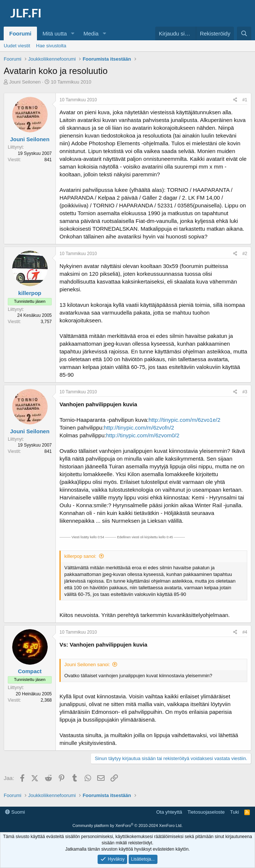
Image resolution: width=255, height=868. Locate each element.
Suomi (15, 812)
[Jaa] (235, 100)
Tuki (234, 812)
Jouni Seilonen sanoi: (87, 664)
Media (91, 33)
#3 (245, 392)
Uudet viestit (17, 46)
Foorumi (20, 33)
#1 (245, 100)
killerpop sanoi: (80, 556)
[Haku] (244, 33)
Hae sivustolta (51, 46)
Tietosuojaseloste (206, 812)
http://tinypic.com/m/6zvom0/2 (143, 435)
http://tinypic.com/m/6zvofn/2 (139, 428)
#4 (245, 632)
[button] (73, 33)
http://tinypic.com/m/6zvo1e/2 (184, 420)
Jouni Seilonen (25, 82)
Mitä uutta (55, 33)
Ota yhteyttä (169, 812)
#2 (245, 254)
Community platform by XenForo (127, 825)
